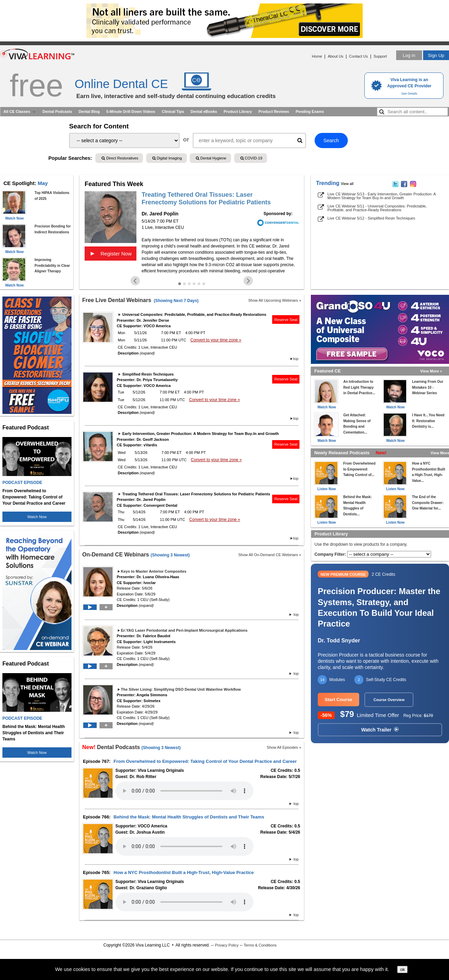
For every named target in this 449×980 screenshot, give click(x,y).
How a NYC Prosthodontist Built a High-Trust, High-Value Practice (184, 872)
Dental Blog (89, 111)
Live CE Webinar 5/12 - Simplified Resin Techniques (371, 218)
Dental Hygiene (211, 158)
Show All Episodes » (284, 747)
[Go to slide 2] (184, 284)
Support (380, 56)
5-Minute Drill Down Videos (131, 111)
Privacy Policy (227, 945)
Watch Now (37, 517)
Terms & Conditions (260, 945)
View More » (431, 371)
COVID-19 (251, 158)
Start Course (338, 700)
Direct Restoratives (120, 158)
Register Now (111, 253)
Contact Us (359, 56)
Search (331, 140)
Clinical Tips (173, 111)
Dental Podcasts (57, 111)
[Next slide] (248, 281)
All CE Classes (17, 111)
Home (317, 56)
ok (402, 969)
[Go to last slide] (135, 281)
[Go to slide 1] (180, 284)
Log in (409, 55)
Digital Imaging (167, 158)
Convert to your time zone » (216, 340)
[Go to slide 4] (194, 284)
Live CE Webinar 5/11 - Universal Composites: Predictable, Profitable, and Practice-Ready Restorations (377, 208)
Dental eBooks (204, 111)
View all (347, 184)
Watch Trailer (380, 730)
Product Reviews (274, 111)
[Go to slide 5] (199, 284)
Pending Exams (310, 111)
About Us (336, 56)
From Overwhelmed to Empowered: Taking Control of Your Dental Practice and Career (205, 761)
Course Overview (389, 700)
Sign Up (436, 55)
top (296, 359)
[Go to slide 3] (189, 284)
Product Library (238, 111)
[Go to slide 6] (204, 284)
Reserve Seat (286, 320)
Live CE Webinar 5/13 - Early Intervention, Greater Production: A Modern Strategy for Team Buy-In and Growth (381, 196)
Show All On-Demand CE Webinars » (270, 555)
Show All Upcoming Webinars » (275, 300)
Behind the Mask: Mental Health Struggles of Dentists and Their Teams (189, 817)
